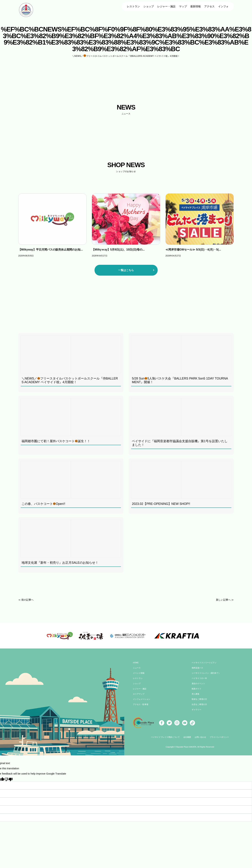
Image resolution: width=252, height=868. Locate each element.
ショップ (149, 6)
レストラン (133, 6)
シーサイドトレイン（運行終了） (207, 676)
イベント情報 (139, 676)
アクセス (209, 6)
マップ (183, 6)
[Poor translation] (9, 781)
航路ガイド (197, 691)
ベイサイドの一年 (200, 681)
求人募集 (196, 697)
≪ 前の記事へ (26, 600)
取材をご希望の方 (200, 702)
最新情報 (196, 6)
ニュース (137, 670)
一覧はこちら (126, 270)
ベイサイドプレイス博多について (164, 740)
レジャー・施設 (166, 6)
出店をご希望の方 (200, 707)
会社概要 (187, 740)
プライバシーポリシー (221, 740)
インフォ (223, 6)
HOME (136, 665)
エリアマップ (139, 697)
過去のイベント (199, 686)
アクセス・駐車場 (141, 707)
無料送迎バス (198, 670)
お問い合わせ (201, 740)
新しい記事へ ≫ (224, 600)
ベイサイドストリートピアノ (205, 665)
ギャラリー (197, 712)
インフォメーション (142, 702)
